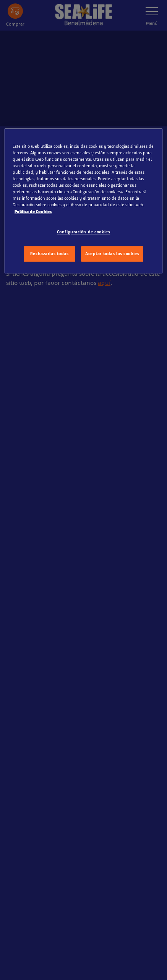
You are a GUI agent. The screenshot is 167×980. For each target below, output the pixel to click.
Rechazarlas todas (49, 254)
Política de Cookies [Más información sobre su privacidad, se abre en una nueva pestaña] (33, 212)
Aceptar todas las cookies (112, 254)
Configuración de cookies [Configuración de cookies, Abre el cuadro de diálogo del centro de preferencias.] (84, 232)
